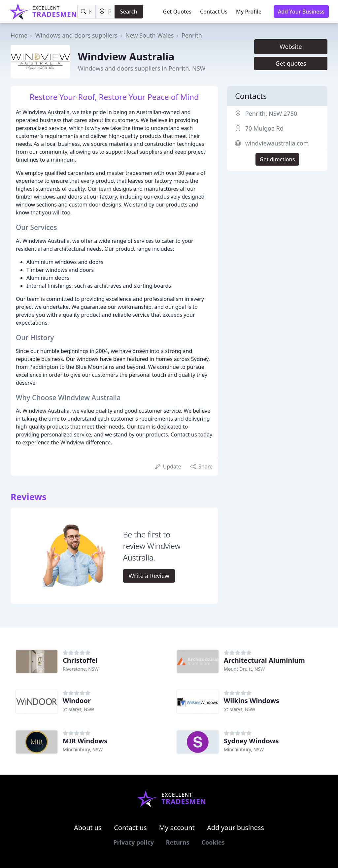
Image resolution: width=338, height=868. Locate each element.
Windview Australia (126, 56)
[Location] (105, 12)
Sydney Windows (251, 741)
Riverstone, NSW (81, 669)
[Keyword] (87, 12)
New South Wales (150, 35)
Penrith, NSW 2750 (271, 113)
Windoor (77, 701)
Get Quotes (177, 12)
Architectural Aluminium (264, 660)
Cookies (213, 842)
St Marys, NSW (78, 709)
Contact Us (214, 12)
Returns (178, 842)
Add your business (236, 828)
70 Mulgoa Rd (264, 128)
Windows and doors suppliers (77, 35)
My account (177, 828)
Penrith (192, 35)
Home (19, 35)
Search (129, 12)
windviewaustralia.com (277, 143)
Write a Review (149, 576)
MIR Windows (85, 741)
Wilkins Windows (252, 701)
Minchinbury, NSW (83, 749)
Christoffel (80, 660)
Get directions (277, 159)
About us (88, 828)
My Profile (249, 12)
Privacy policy (134, 842)
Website (291, 47)
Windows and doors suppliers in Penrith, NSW (142, 68)
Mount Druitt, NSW (244, 669)
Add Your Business (301, 12)
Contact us (130, 828)
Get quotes (291, 63)
